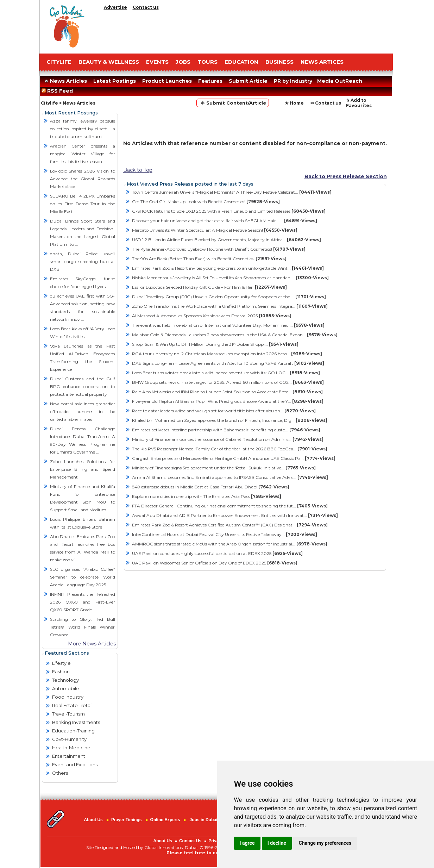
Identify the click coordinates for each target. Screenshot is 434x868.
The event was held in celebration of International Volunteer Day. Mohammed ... (228, 325)
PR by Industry (293, 81)
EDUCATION (241, 62)
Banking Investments (76, 722)
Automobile (66, 688)
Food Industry (68, 697)
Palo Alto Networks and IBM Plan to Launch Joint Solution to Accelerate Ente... (227, 392)
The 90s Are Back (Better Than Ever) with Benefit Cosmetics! (209, 259)
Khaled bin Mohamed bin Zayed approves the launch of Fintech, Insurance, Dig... (230, 420)
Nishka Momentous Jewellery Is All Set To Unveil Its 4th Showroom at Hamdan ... (230, 278)
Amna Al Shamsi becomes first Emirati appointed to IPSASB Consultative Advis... (230, 477)
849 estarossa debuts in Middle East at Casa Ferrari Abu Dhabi (211, 487)
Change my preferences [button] (325, 843)
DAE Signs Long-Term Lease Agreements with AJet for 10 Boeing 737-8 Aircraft (228, 363)
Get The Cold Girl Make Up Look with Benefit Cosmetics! (206, 202)
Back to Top (138, 170)
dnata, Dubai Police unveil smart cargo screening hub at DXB (83, 261)
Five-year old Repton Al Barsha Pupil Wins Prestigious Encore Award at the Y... (228, 401)
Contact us (146, 7)
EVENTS (157, 62)
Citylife (49, 103)
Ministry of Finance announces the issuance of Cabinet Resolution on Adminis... (228, 439)
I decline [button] (277, 843)
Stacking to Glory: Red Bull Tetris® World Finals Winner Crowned (83, 627)
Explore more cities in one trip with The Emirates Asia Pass (207, 496)
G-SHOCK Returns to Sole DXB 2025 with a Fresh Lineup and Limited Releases (229, 211)
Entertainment (69, 756)
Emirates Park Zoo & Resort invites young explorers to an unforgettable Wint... (228, 268)
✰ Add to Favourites (359, 103)
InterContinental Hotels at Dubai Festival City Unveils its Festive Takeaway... (225, 534)
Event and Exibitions (75, 764)
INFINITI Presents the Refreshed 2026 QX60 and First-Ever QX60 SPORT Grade (83, 602)
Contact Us (190, 841)
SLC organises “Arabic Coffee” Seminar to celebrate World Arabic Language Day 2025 (83, 577)
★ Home (294, 103)
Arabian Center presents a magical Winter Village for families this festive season (83, 154)
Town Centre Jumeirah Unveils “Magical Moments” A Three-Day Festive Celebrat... (232, 192)
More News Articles (92, 644)
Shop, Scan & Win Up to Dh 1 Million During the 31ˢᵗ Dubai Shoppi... (215, 344)
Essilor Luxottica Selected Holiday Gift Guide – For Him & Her (209, 287)
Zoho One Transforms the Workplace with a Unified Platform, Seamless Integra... (230, 306)
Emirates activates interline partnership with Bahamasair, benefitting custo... (226, 430)
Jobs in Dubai (204, 820)
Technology (65, 680)
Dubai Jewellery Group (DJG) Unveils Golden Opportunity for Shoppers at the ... (229, 297)
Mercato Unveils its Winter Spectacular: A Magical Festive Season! (215, 230)
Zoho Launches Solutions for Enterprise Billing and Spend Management (83, 469)
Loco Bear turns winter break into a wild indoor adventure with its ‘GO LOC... (226, 373)
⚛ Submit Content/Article (233, 103)
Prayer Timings (126, 820)
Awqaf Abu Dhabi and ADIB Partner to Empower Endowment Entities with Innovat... (235, 515)
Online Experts (165, 820)
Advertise (115, 7)
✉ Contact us (326, 103)
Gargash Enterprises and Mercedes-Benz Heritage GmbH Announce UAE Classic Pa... (234, 458)
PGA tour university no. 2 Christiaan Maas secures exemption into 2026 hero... (227, 354)
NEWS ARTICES (322, 62)
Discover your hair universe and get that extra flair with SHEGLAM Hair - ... (225, 221)
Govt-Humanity (69, 739)
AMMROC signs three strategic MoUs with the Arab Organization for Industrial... (230, 544)
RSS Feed (59, 91)
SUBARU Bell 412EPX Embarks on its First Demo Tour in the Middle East (83, 204)
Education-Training (73, 731)
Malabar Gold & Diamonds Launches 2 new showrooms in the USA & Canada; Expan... (235, 335)
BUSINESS (279, 62)
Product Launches (167, 81)
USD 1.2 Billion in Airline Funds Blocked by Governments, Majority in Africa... (227, 240)
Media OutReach (340, 81)
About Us (93, 820)
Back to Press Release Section (346, 176)
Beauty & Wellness (109, 62)
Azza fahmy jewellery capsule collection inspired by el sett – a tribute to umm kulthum (83, 129)
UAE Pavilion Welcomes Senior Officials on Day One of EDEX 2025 (215, 563)
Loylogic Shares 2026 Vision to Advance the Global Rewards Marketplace (83, 179)
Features (210, 81)
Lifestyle (61, 663)
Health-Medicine (71, 748)
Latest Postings (115, 81)
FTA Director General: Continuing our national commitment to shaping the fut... (230, 506)
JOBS (183, 62)
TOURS (207, 62)
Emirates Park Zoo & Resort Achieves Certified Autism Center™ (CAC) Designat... (230, 525)
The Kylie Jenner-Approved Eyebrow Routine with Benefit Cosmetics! (219, 249)
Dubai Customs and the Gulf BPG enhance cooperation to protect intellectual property (83, 386)
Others (60, 773)
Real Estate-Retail (72, 705)
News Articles (65, 81)
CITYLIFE (59, 62)
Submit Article (248, 81)
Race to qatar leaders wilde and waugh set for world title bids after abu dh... (224, 411)
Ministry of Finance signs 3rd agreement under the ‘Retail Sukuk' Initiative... (224, 468)
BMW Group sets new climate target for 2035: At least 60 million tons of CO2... (228, 382)
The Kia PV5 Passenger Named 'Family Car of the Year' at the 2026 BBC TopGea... (230, 449)
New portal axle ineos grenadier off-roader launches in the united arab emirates (83, 411)
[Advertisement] (247, 30)
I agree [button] (247, 843)
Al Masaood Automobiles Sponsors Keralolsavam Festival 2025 (212, 316)
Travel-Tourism (68, 714)
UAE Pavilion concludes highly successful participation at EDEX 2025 (217, 553)
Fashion (61, 672)
